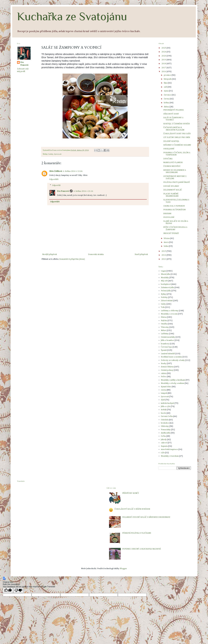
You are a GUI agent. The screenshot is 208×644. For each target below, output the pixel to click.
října (166, 83)
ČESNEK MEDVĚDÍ (172, 166)
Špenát (164, 350)
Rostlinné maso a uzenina (171, 357)
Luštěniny (165, 334)
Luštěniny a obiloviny (170, 311)
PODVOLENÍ (169, 217)
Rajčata (164, 321)
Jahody (164, 440)
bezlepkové (166, 284)
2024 (164, 52)
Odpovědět (54, 179)
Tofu (163, 307)
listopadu (168, 79)
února (166, 242)
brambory (165, 344)
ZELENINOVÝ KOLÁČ (173, 190)
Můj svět (164, 281)
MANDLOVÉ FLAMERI (173, 163)
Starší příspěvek (141, 254)
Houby (164, 364)
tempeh (164, 393)
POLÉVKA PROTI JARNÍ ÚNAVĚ (177, 182)
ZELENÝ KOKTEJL (171, 141)
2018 (164, 64)
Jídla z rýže (166, 407)
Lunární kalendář (168, 354)
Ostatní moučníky (168, 337)
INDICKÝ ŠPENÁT (171, 233)
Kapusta (164, 446)
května (167, 103)
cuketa (164, 373)
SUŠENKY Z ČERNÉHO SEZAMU (177, 145)
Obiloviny (165, 426)
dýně (163, 400)
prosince (168, 75)
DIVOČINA (168, 159)
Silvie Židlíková (56, 171)
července (168, 95)
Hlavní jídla (166, 274)
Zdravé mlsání (167, 301)
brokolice (165, 423)
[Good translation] (8, 590)
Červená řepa (166, 347)
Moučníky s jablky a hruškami (173, 380)
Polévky (164, 297)
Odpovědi (56, 185)
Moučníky (165, 278)
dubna (167, 107)
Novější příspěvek (50, 254)
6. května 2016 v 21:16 (83, 191)
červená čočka (167, 416)
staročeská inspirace (169, 449)
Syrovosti (58, 154)
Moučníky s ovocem (169, 314)
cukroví (164, 443)
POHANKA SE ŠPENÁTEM (174, 210)
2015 (164, 251)
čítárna (164, 317)
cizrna (164, 390)
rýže (163, 453)
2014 (164, 255)
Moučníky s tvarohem (170, 456)
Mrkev (164, 331)
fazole (163, 413)
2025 (164, 48)
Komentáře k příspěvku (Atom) (72, 259)
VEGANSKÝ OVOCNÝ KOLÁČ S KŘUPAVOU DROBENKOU (146, 517)
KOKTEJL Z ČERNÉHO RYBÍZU (177, 124)
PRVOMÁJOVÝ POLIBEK (173, 110)
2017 (164, 68)
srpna (166, 91)
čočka (163, 436)
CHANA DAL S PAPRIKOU (174, 206)
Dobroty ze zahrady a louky (173, 360)
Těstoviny (165, 327)
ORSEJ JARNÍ (169, 149)
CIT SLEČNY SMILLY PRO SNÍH (177, 137)
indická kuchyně (167, 403)
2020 (164, 56)
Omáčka (164, 324)
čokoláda (165, 420)
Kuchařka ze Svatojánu (72, 16)
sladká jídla (166, 433)
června (167, 99)
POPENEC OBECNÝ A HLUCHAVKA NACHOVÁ (141, 549)
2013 (164, 259)
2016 (164, 72)
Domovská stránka (96, 254)
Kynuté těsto (166, 387)
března (167, 238)
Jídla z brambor (167, 340)
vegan (163, 271)
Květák (164, 410)
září (166, 87)
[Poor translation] (18, 590)
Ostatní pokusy (167, 370)
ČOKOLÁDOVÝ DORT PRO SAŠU (177, 134)
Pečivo (164, 377)
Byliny (163, 294)
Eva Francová (63, 191)
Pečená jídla (166, 291)
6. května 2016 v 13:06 (73, 171)
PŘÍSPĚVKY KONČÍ (130, 493)
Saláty (51, 154)
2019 (164, 60)
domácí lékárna (167, 367)
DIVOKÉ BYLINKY (171, 186)
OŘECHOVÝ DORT (171, 114)
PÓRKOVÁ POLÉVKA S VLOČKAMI (137, 533)
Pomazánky (166, 430)
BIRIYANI (167, 214)
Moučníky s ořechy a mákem (172, 383)
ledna (166, 246)
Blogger (123, 569)
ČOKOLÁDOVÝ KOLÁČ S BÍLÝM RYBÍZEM (132, 509)
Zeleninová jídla (167, 288)
